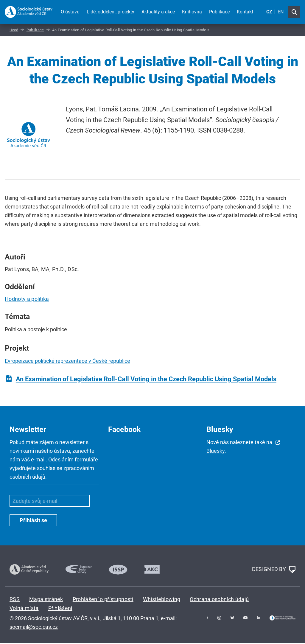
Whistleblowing (162, 600)
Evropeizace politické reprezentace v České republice (67, 362)
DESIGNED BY (274, 570)
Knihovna (192, 12)
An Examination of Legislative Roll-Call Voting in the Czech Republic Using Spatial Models (146, 380)
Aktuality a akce (158, 12)
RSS (15, 600)
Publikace (219, 12)
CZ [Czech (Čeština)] (269, 12)
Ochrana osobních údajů (219, 600)
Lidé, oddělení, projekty (111, 12)
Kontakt (245, 12)
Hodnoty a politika (27, 300)
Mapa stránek (46, 600)
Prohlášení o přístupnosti (103, 600)
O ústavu (70, 12)
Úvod (14, 31)
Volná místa (24, 609)
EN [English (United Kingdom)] (281, 12)
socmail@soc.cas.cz (34, 627)
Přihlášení (60, 609)
